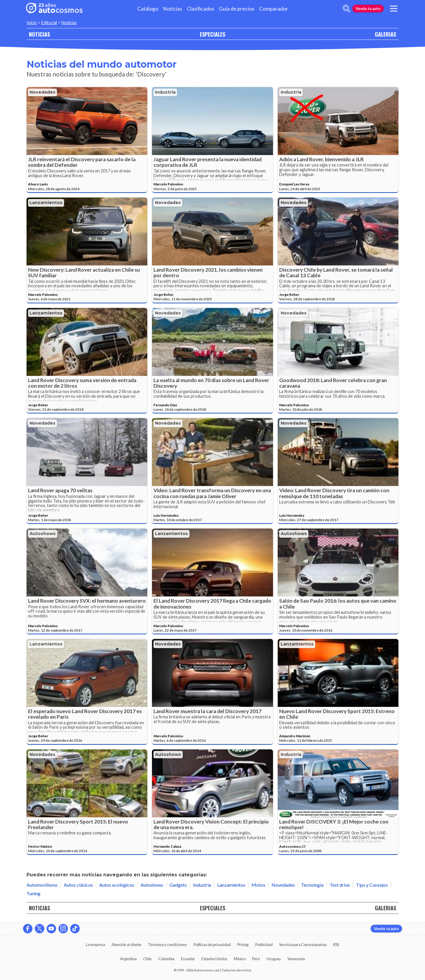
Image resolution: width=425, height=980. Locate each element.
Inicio (32, 23)
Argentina (128, 959)
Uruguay (274, 959)
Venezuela (296, 959)
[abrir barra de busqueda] (346, 9)
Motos (258, 885)
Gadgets (178, 885)
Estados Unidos (214, 959)
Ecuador (188, 959)
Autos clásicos (78, 885)
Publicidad (264, 945)
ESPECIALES (212, 34)
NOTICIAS (39, 34)
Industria (165, 92)
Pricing (243, 945)
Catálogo (148, 9)
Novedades (42, 92)
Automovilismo (42, 885)
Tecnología (312, 885)
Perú (256, 959)
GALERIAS (385, 34)
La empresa (95, 945)
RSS (336, 945)
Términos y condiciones (167, 945)
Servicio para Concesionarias (303, 945)
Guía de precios (237, 9)
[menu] (394, 9)
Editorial (49, 23)
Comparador (274, 9)
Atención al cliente (126, 945)
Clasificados (201, 9)
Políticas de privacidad (212, 945)
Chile (147, 959)
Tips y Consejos (372, 885)
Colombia (166, 959)
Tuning (33, 893)
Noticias (173, 9)
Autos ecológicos (117, 885)
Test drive (340, 885)
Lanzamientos (46, 203)
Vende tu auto (368, 9)
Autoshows (43, 534)
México (240, 959)
